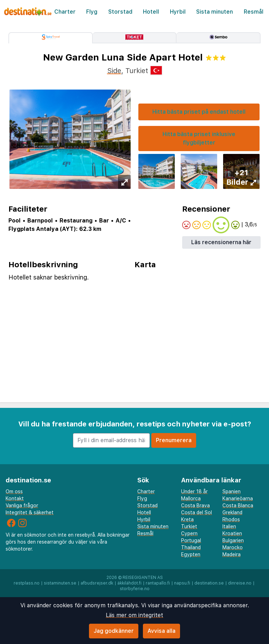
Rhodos (231, 519)
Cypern (189, 533)
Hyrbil (178, 12)
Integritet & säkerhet (30, 512)
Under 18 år (194, 491)
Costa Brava (195, 505)
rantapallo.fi (158, 583)
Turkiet (189, 526)
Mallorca (191, 498)
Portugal (191, 540)
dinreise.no (240, 583)
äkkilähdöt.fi (129, 583)
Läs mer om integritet (134, 615)
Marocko (233, 547)
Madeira (232, 554)
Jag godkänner (114, 631)
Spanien (232, 491)
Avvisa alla (161, 631)
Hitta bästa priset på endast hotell (199, 112)
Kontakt (15, 498)
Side (114, 71)
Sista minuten (215, 12)
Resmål (254, 12)
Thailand (191, 547)
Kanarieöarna (238, 498)
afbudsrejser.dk (97, 583)
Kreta (187, 519)
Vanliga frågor (22, 505)
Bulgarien (233, 540)
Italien (229, 526)
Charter (65, 12)
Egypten (191, 554)
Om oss (14, 491)
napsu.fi (182, 583)
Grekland (232, 512)
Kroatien (232, 533)
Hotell (151, 12)
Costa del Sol (196, 512)
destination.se (209, 583)
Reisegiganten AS (143, 578)
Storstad (120, 12)
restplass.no (27, 583)
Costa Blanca (238, 505)
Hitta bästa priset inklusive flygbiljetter (199, 138)
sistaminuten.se (60, 583)
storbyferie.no (135, 589)
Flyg (92, 12)
